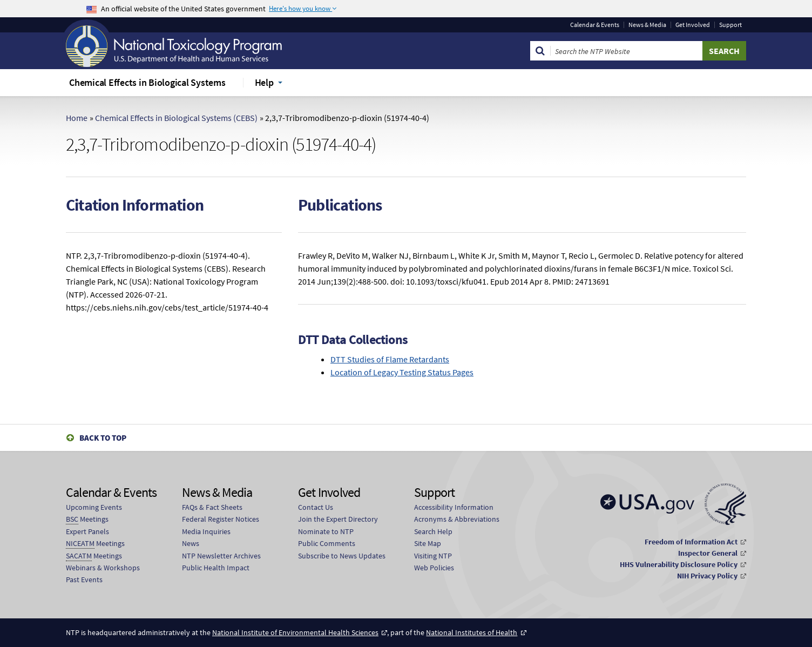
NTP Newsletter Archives (221, 556)
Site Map (428, 543)
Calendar (595, 25)
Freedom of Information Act (691, 542)
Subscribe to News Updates (342, 556)
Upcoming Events (94, 507)
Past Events (84, 579)
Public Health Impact (216, 568)
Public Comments (327, 543)
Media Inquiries (206, 531)
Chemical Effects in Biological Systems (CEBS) (176, 118)
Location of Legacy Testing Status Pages (402, 372)
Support (730, 25)
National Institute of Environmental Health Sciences (295, 632)
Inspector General (708, 553)
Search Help (433, 531)
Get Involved (693, 25)
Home (77, 118)
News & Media (647, 25)
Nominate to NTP (326, 531)
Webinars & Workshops (103, 568)
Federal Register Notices (221, 519)
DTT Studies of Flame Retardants (390, 359)
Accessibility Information (454, 507)
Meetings (87, 519)
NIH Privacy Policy (707, 576)
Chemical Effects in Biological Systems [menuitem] (147, 82)
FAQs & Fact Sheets (212, 507)
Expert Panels (87, 531)
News (191, 543)
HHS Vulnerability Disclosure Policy (679, 564)
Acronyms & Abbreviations (457, 519)
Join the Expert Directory (338, 519)
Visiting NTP (433, 556)
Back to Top (103, 438)
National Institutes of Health (472, 632)
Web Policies (434, 568)
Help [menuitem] (264, 82)
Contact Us (316, 507)
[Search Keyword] (627, 51)
